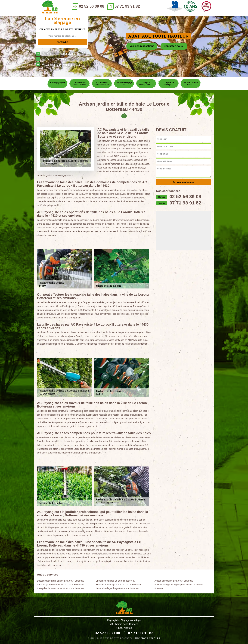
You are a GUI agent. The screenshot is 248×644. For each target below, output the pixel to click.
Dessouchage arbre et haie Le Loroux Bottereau (61, 581)
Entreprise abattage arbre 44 (146, 84)
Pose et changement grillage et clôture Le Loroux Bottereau (179, 586)
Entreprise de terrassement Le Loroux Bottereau (61, 588)
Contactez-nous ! (174, 46)
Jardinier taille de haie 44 (191, 84)
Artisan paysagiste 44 (58, 84)
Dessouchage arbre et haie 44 (80, 84)
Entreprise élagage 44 (124, 84)
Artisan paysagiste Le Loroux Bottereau (174, 581)
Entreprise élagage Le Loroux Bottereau (115, 581)
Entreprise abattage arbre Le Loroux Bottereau (119, 585)
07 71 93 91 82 (127, 6)
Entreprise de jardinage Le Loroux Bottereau (118, 588)
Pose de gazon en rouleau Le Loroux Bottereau (60, 585)
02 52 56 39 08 (92, 6)
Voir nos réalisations (142, 46)
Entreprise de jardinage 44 (168, 84)
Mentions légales (148, 638)
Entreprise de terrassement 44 (102, 84)
